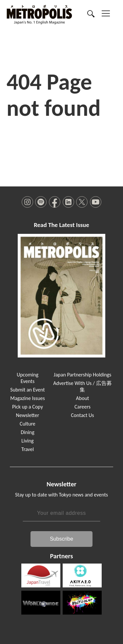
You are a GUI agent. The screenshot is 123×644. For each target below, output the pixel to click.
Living (27, 441)
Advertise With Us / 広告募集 (82, 386)
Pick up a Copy (28, 407)
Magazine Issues (27, 398)
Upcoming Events (28, 378)
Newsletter (28, 415)
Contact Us (82, 415)
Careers (82, 407)
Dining (28, 432)
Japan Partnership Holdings (83, 375)
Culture (28, 424)
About (83, 398)
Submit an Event (27, 390)
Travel (28, 449)
